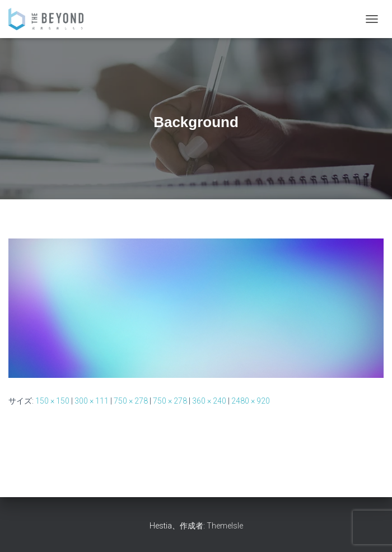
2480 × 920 (251, 401)
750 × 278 (131, 401)
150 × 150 (52, 401)
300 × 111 (92, 401)
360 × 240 (209, 401)
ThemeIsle (225, 526)
